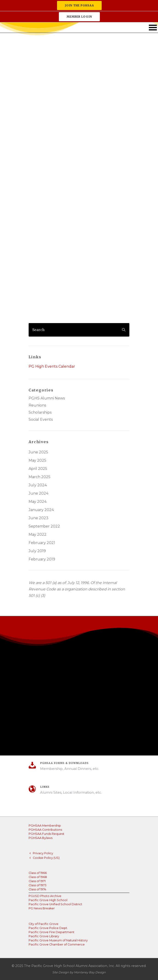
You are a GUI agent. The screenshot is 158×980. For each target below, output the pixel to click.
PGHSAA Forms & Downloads (64, 763)
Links (45, 787)
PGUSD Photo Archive (45, 896)
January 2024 (41, 510)
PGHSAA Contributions (45, 830)
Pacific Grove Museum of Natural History (58, 940)
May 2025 (37, 461)
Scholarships (40, 412)
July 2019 (37, 551)
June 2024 (38, 493)
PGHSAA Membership (45, 826)
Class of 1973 (38, 885)
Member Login (79, 17)
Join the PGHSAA (79, 5)
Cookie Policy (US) (46, 858)
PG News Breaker (42, 908)
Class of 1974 (37, 889)
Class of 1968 (38, 877)
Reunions (37, 405)
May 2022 (38, 535)
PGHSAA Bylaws (41, 838)
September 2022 (44, 526)
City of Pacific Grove (44, 924)
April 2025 (38, 469)
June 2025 (38, 452)
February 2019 (42, 559)
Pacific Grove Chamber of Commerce (57, 944)
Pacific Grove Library (44, 936)
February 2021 (42, 543)
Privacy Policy (43, 853)
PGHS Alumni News (47, 398)
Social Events (41, 420)
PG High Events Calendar (52, 366)
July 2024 (38, 485)
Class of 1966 (38, 873)
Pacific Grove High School (48, 900)
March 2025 (39, 477)
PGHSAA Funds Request (46, 834)
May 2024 (38, 502)
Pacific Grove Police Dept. (48, 928)
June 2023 (38, 518)
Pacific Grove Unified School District (55, 904)
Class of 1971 (37, 881)
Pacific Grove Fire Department (52, 932)
